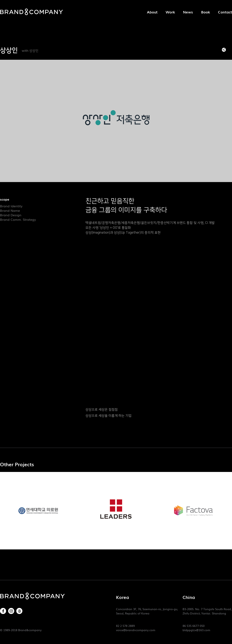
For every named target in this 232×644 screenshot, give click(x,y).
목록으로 (230, 50)
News (188, 12)
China (189, 597)
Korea (123, 597)
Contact (225, 12)
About (152, 12)
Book (205, 12)
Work (170, 12)
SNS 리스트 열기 (224, 50)
